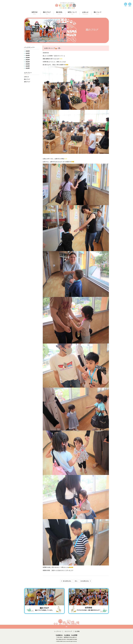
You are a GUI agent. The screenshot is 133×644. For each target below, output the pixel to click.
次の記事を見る (86, 581)
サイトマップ (68, 631)
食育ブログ (27, 82)
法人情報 (77, 631)
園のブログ (27, 79)
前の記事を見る (66, 581)
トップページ (58, 631)
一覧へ (76, 581)
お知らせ (26, 77)
